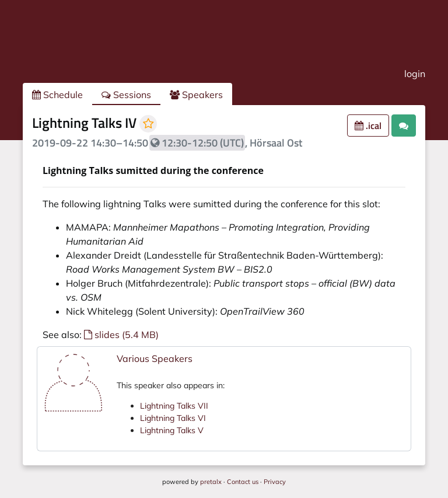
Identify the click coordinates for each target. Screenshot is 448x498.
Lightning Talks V (172, 430)
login (415, 74)
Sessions (126, 95)
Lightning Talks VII (174, 406)
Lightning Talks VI (173, 418)
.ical (368, 126)
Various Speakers (155, 358)
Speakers (196, 95)
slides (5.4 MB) (121, 335)
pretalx (211, 482)
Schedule (57, 95)
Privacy (275, 482)
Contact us (243, 482)
